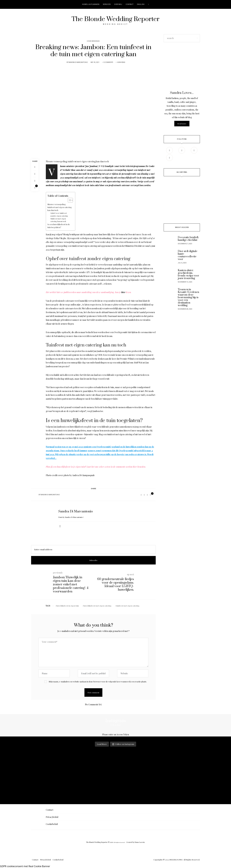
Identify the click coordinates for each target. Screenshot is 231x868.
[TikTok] (169, 158)
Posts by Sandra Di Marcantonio (71, 517)
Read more (182, 124)
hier (123, 292)
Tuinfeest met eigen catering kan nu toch (58, 220)
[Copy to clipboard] (35, 181)
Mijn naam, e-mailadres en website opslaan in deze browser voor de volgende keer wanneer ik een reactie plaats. (98, 682)
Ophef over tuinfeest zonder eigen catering (59, 214)
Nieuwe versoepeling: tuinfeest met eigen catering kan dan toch (60, 207)
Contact (130, 4)
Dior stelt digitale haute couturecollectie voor (188, 255)
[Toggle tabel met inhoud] (69, 200)
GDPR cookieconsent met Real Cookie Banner (25, 866)
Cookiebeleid (52, 824)
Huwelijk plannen (91, 4)
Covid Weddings (93, 41)
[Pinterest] (35, 174)
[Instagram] (182, 150)
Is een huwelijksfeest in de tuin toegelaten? (59, 226)
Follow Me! (115, 725)
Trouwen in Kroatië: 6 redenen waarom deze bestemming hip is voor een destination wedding (188, 297)
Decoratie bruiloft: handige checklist (188, 239)
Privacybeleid (52, 817)
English (141, 4)
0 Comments (108, 62)
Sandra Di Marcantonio (78, 62)
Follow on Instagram (123, 744)
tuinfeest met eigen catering (128, 606)
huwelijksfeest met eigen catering (97, 606)
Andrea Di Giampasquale (83, 475)
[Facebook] (35, 167)
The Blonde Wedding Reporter (115, 19)
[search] (149, 4)
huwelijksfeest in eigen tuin (68, 606)
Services (107, 4)
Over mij (118, 4)
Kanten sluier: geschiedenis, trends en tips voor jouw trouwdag (188, 274)
